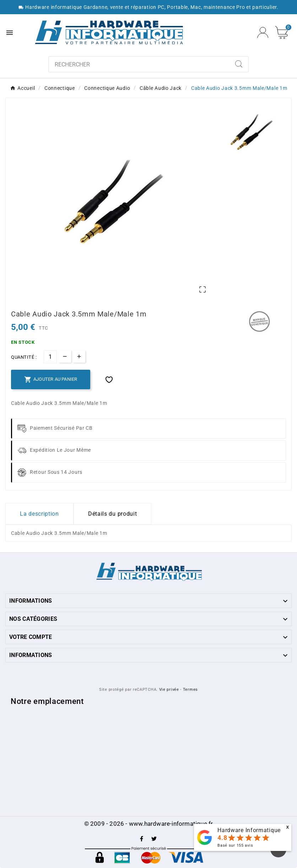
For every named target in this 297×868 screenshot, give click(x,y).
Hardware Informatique (249, 830)
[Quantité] (50, 357)
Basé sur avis (235, 845)
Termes (190, 690)
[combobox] (139, 64)
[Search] (239, 64)
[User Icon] (263, 32)
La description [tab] (39, 514)
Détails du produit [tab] (113, 514)
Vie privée (169, 690)
